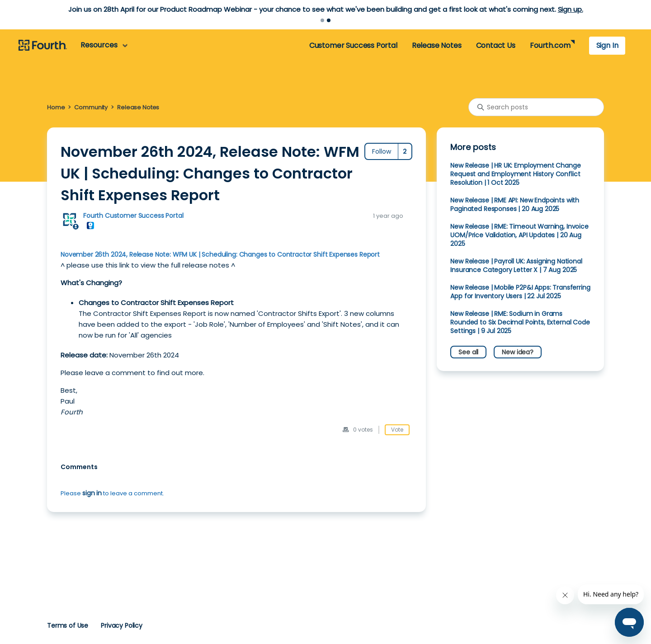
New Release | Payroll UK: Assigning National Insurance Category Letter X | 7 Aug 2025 (516, 266)
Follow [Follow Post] (382, 151)
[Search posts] (536, 107)
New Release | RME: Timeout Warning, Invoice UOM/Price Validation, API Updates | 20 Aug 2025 (519, 235)
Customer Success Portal (353, 45)
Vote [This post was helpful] (397, 430)
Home (56, 107)
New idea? (518, 352)
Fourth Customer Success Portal (133, 216)
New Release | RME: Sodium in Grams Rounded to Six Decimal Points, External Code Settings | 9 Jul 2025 (520, 322)
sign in (92, 493)
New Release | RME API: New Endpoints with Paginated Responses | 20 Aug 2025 (515, 204)
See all (468, 352)
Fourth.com (550, 45)
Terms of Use (68, 625)
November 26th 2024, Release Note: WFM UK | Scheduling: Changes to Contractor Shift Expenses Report (220, 254)
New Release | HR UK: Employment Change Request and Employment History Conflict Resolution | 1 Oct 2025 (515, 174)
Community (91, 107)
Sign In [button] (607, 45)
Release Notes (437, 45)
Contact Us (496, 45)
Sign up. (571, 9)
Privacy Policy (122, 625)
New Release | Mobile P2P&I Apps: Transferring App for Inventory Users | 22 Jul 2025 (520, 292)
